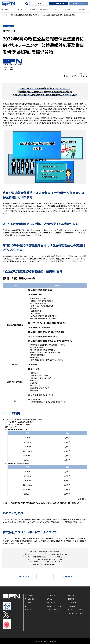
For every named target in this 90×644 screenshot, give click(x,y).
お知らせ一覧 (23, 577)
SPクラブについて (52, 610)
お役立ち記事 (44, 10)
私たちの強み (6, 10)
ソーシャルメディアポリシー (77, 610)
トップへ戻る (66, 577)
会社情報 (68, 10)
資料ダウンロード (80, 4)
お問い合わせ (60, 4)
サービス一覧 (18, 10)
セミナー (56, 10)
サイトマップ (72, 603)
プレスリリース (8, 26)
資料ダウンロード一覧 (54, 606)
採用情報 (82, 10)
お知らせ (4, 15)
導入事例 (32, 10)
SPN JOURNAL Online (76, 613)
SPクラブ (40, 4)
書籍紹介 (28, 610)
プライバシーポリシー (75, 606)
